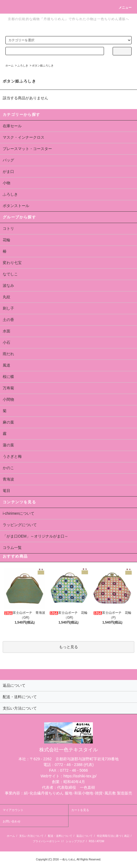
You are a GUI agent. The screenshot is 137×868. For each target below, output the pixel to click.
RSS (92, 841)
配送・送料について (60, 836)
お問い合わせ (12, 821)
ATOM (100, 841)
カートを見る (80, 810)
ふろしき (23, 66)
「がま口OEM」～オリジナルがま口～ (35, 536)
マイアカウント (13, 810)
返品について (84, 836)
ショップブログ (75, 841)
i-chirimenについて (19, 513)
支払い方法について (31, 836)
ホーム (9, 66)
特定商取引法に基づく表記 (113, 836)
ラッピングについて (20, 525)
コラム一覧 (12, 548)
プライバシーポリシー (46, 841)
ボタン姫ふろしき (43, 66)
